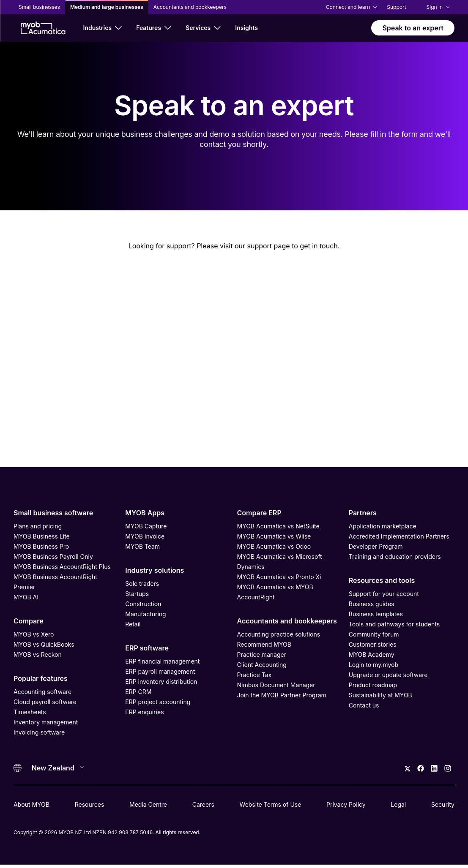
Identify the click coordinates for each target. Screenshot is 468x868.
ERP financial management (162, 661)
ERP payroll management (160, 671)
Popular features (41, 678)
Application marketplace (383, 526)
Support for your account (384, 594)
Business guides (372, 604)
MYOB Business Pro (41, 546)
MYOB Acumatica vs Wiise (274, 536)
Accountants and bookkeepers (287, 621)
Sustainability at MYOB (380, 695)
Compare (29, 621)
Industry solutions (155, 570)
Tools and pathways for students (394, 624)
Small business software (53, 513)
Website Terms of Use (271, 804)
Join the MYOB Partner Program (282, 695)
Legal (398, 804)
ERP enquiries (144, 712)
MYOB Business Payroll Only (53, 556)
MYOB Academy (372, 654)
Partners (363, 513)
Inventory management (46, 722)
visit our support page (255, 246)
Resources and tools (382, 580)
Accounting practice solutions (279, 634)
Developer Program (376, 546)
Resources (90, 804)
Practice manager (262, 654)
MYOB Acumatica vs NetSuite (278, 526)
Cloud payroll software (45, 702)
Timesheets (30, 712)
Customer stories (373, 644)
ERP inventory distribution (161, 682)
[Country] (55, 768)
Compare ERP (259, 513)
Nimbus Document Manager (276, 685)
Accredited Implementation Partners (399, 536)
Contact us (364, 705)
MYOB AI (26, 597)
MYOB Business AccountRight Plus (62, 567)
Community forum (374, 634)
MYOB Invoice (145, 536)
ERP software (147, 648)
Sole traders (142, 584)
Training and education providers (395, 556)
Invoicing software (39, 732)
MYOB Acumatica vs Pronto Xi (279, 577)
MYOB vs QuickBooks (44, 644)
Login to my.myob (374, 665)
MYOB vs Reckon (38, 654)
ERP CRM (138, 692)
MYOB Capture (146, 526)
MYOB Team (142, 546)
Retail (133, 624)
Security (443, 804)
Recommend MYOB (264, 644)
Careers (203, 804)
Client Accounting (262, 665)
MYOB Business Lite (42, 536)
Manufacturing (145, 614)
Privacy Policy (346, 804)
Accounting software (42, 692)
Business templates (376, 614)
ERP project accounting (158, 702)
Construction (143, 604)
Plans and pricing (38, 526)
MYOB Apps (145, 513)
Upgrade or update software (388, 675)
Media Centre (148, 804)
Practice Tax (255, 675)
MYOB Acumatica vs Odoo (274, 546)
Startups (137, 594)
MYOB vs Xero (34, 634)
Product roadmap (373, 685)
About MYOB (31, 804)
